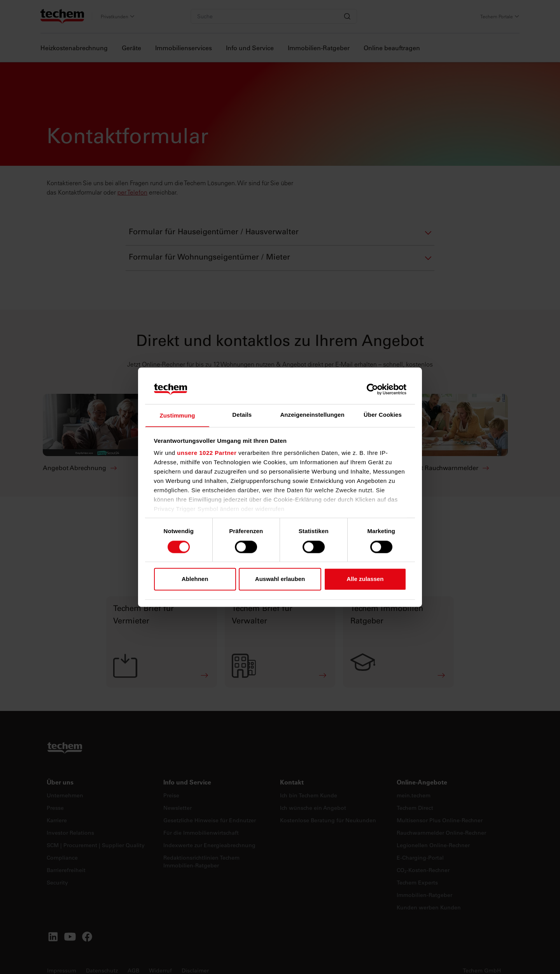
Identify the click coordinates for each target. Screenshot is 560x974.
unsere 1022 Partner (207, 454)
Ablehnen (195, 580)
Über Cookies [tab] (383, 415)
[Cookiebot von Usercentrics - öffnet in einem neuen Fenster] (372, 389)
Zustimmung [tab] (178, 416)
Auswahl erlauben (280, 580)
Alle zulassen (365, 580)
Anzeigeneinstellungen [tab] (312, 415)
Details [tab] (242, 415)
